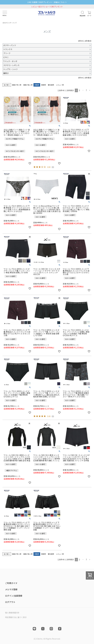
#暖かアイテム (12, 470)
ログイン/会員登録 (14, 596)
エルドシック (7, 23)
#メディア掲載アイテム (15, 139)
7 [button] (86, 90)
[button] (90, 90)
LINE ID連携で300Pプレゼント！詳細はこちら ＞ (47, 2)
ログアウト (10, 602)
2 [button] (79, 90)
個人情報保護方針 (12, 613)
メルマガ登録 (11, 589)
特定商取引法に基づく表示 (16, 617)
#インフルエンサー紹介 (15, 151)
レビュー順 (60, 85)
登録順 (43, 85)
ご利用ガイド (11, 583)
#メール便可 (11, 145)
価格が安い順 (17, 85)
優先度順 (51, 85)
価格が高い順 (28, 85)
